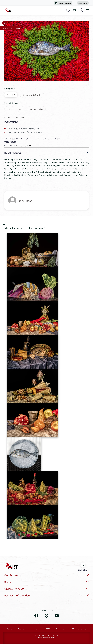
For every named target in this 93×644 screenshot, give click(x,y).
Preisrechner (83, 3)
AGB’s (48, 629)
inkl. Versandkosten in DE (22, 146)
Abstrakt (11, 95)
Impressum (37, 629)
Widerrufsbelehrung (79, 629)
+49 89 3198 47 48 (63, 3)
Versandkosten (61, 629)
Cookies (10, 629)
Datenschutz (23, 629)
